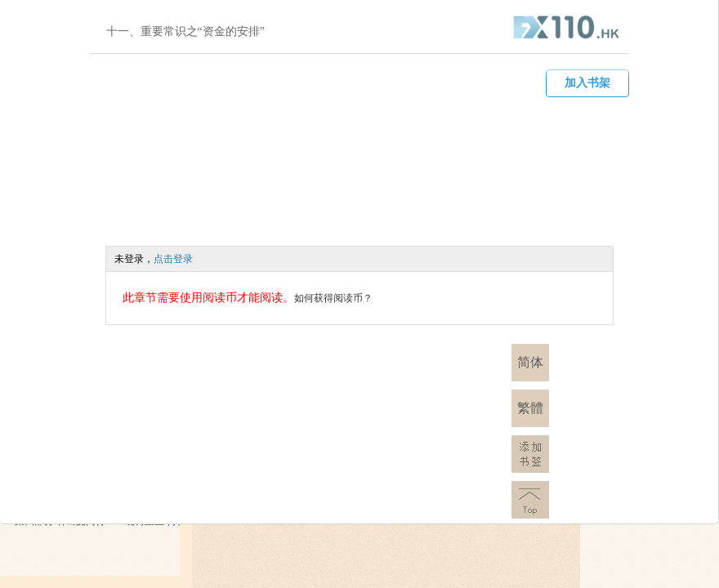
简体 (530, 362)
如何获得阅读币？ (333, 298)
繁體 (530, 408)
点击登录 (173, 259)
